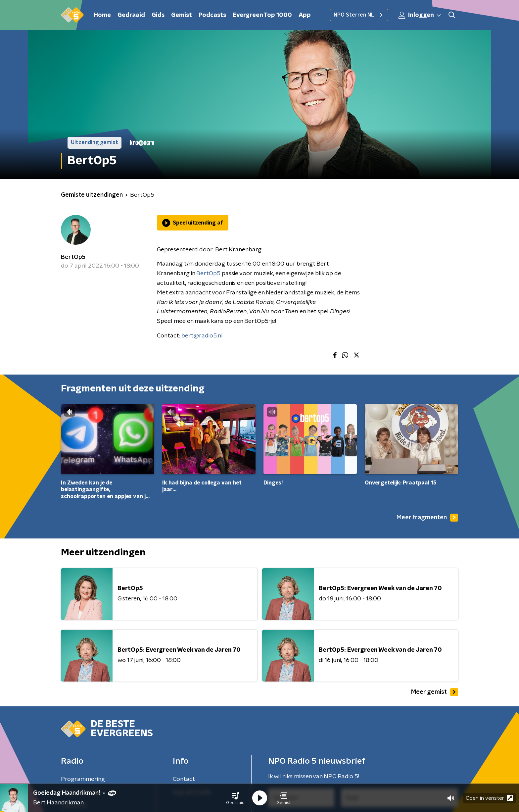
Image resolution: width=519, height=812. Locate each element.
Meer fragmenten (427, 518)
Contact (184, 779)
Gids (158, 15)
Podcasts (212, 15)
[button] (235, 798)
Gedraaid (131, 15)
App (305, 15)
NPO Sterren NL (359, 15)
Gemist (182, 15)
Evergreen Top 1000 (262, 15)
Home (102, 15)
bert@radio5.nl (202, 336)
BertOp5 (73, 257)
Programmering (83, 779)
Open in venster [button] (489, 798)
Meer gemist (435, 692)
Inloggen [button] (420, 15)
